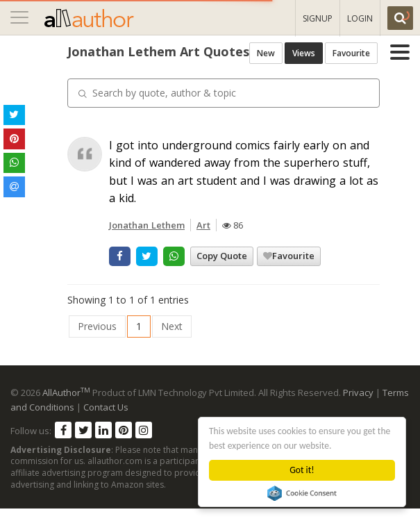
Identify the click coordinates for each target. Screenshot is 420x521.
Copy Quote (165, 268)
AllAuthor (66, 405)
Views (334, 84)
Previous (40, 339)
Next (115, 339)
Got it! (302, 470)
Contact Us (106, 420)
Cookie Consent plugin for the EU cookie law (302, 493)
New (296, 84)
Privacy (358, 405)
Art (146, 238)
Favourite (381, 84)
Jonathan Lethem (90, 238)
